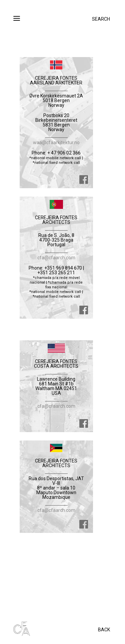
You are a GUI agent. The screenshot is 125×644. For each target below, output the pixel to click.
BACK (104, 630)
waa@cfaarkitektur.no (56, 142)
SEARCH (101, 19)
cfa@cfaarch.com (56, 258)
